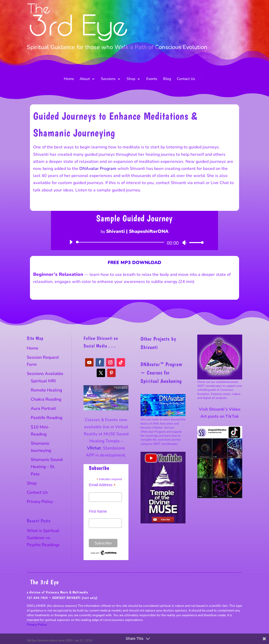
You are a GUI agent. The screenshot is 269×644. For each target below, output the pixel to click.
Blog (167, 79)
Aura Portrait (43, 409)
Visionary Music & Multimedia (67, 592)
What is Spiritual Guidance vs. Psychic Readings (43, 538)
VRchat (94, 448)
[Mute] (184, 243)
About (85, 79)
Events (152, 79)
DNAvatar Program (98, 169)
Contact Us (186, 79)
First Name (98, 511)
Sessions (108, 79)
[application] (134, 242)
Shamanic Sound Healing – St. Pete (47, 467)
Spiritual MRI (43, 381)
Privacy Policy (40, 502)
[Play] (71, 242)
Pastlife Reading (46, 418)
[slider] (121, 242)
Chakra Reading (46, 399)
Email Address (102, 485)
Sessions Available (45, 374)
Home (69, 79)
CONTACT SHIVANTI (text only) (75, 598)
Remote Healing (46, 390)
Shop (131, 79)
